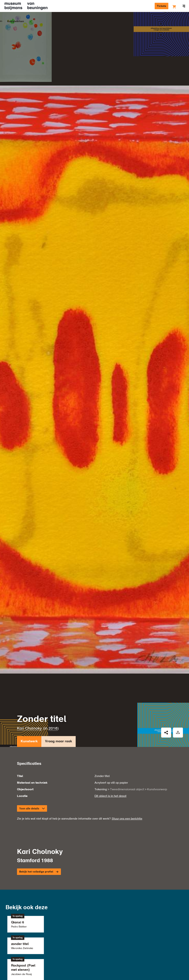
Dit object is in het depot (110, 728)
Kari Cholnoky (29, 660)
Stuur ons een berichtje (127, 751)
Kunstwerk (29, 674)
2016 (53, 660)
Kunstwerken (16, 21)
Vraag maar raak (59, 674)
